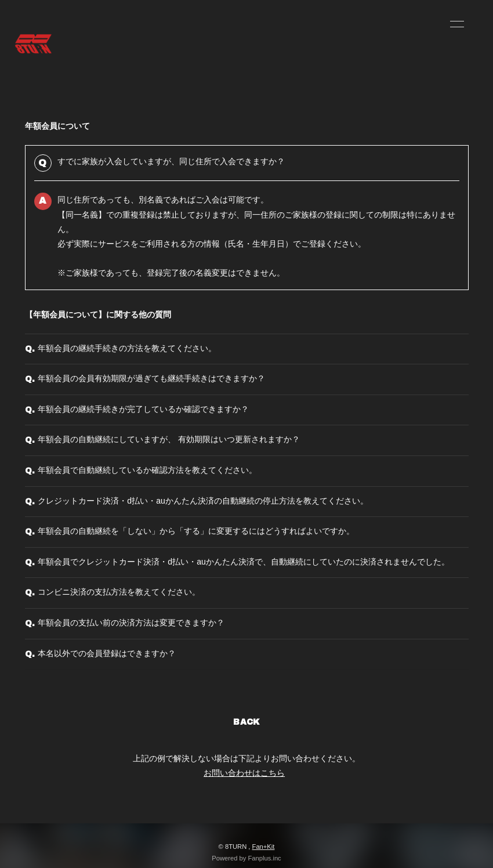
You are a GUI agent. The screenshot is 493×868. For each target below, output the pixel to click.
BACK (246, 722)
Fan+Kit (264, 847)
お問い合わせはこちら (244, 773)
